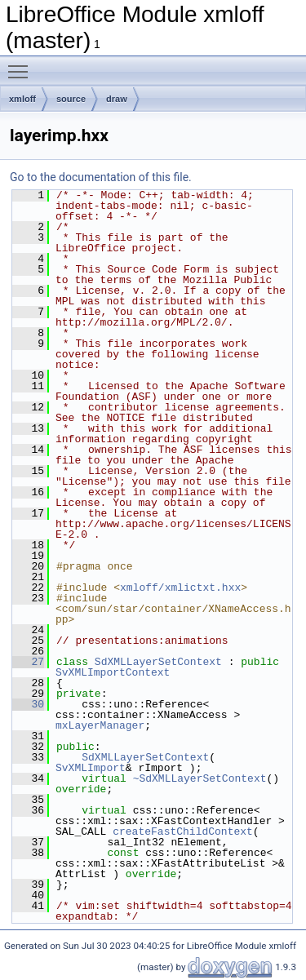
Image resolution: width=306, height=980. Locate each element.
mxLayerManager (100, 725)
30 (28, 704)
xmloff (22, 99)
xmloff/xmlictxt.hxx (180, 588)
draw (117, 99)
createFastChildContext (183, 831)
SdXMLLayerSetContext (158, 662)
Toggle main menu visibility (22, 64)
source (71, 99)
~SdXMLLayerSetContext (200, 778)
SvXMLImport (91, 768)
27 (28, 662)
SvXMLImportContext (113, 672)
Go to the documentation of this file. (101, 177)
